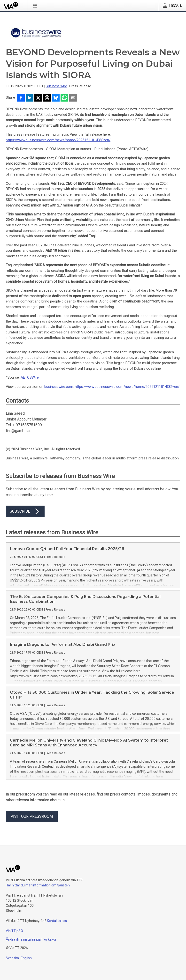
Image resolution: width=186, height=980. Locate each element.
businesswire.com (59, 387)
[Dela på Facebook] (21, 98)
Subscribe (25, 511)
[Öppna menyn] (36, 6)
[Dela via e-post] (73, 98)
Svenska (12, 958)
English (26, 958)
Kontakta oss (57, 921)
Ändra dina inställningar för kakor (31, 939)
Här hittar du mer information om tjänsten (38, 885)
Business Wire (56, 86)
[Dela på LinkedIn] (30, 98)
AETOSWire (30, 377)
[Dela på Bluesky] (56, 98)
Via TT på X (15, 931)
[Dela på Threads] (47, 98)
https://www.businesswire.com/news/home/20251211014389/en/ (58, 140)
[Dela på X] (38, 98)
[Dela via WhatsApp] (64, 98)
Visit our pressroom (32, 816)
